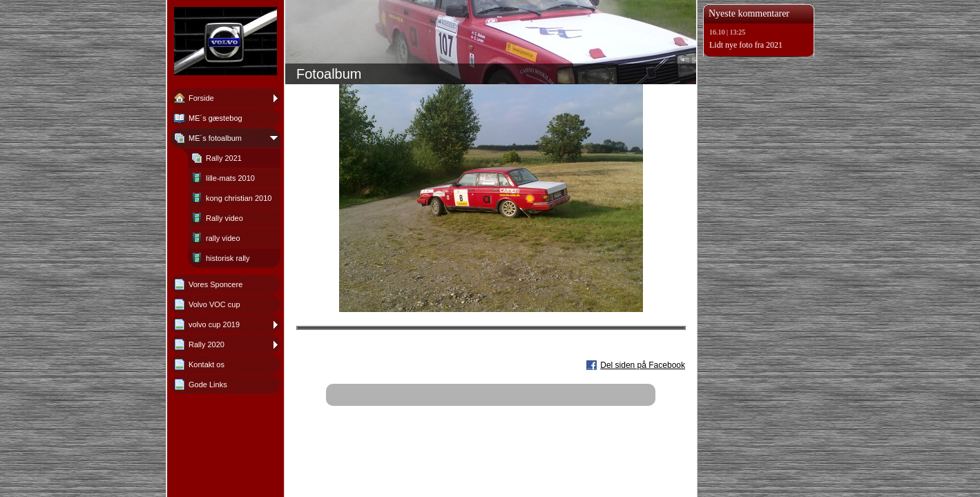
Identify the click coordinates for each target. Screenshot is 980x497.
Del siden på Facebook (643, 365)
